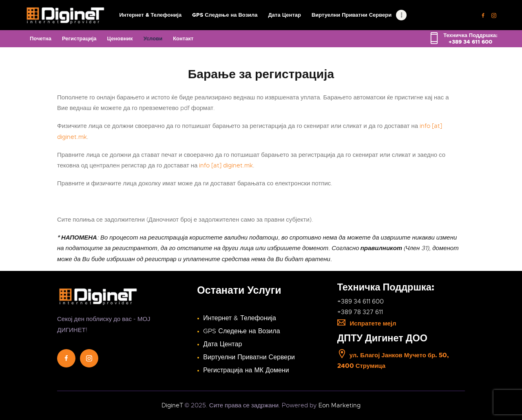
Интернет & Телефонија (240, 318)
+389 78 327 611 (360, 312)
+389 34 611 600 (361, 301)
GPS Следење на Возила (241, 331)
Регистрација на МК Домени (246, 370)
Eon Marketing (340, 405)
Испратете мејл (367, 323)
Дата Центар (222, 344)
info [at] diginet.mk (226, 165)
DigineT (172, 405)
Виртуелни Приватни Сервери (249, 357)
